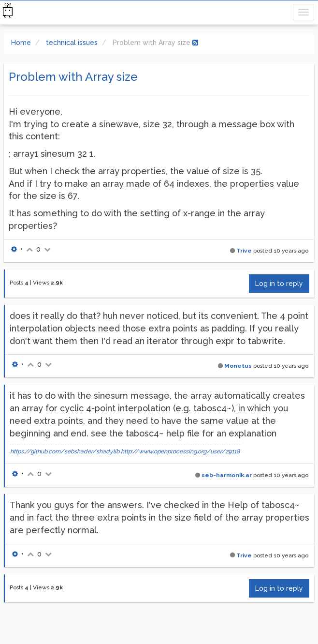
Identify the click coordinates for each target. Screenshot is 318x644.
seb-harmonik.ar (227, 475)
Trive (244, 251)
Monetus (238, 366)
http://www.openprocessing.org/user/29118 (180, 451)
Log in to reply (279, 284)
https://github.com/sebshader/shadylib (65, 451)
